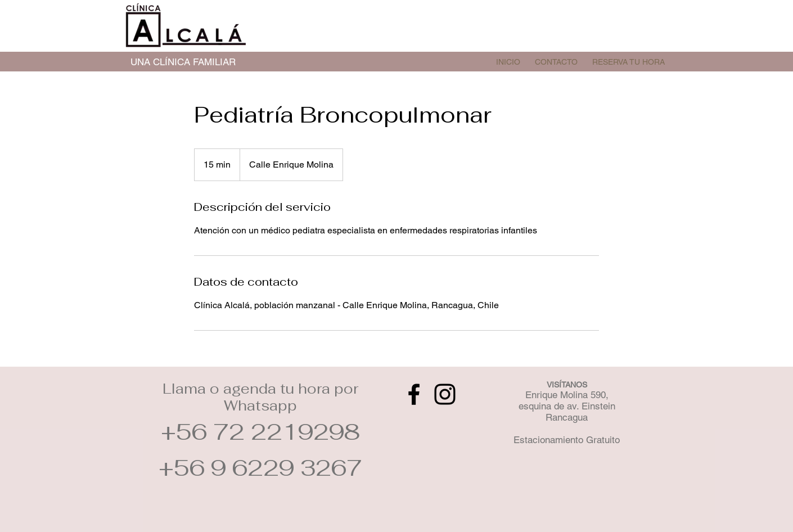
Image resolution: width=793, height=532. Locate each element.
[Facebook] (414, 394)
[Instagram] (445, 394)
